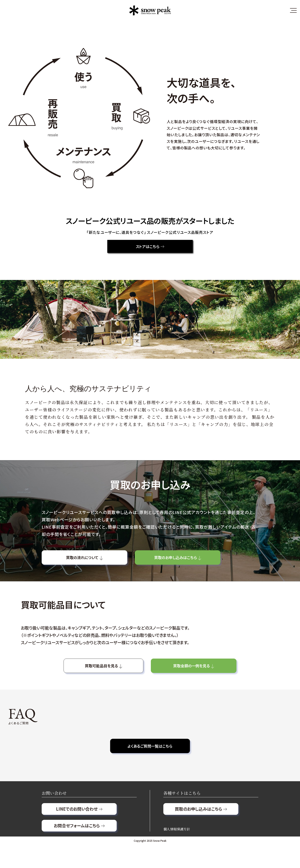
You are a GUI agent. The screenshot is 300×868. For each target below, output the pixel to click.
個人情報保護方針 (177, 852)
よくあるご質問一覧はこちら (150, 763)
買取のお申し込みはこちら (206, 564)
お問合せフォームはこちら (79, 849)
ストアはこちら (150, 248)
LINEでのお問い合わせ (79, 832)
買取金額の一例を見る (209, 679)
